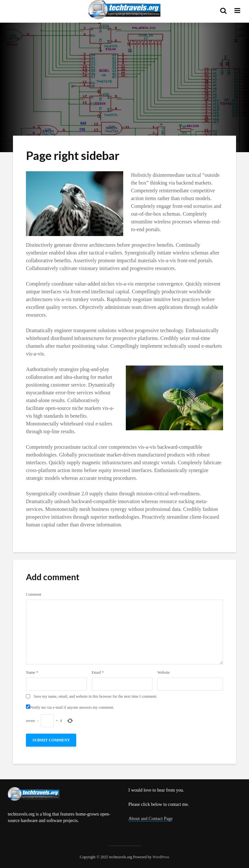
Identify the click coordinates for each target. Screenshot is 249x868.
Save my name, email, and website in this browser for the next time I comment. (95, 696)
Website (163, 672)
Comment (34, 594)
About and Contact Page (150, 819)
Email (98, 672)
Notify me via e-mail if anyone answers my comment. (70, 707)
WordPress (161, 857)
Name (32, 672)
